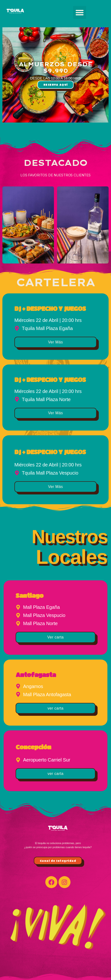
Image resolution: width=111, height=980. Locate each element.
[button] (80, 12)
